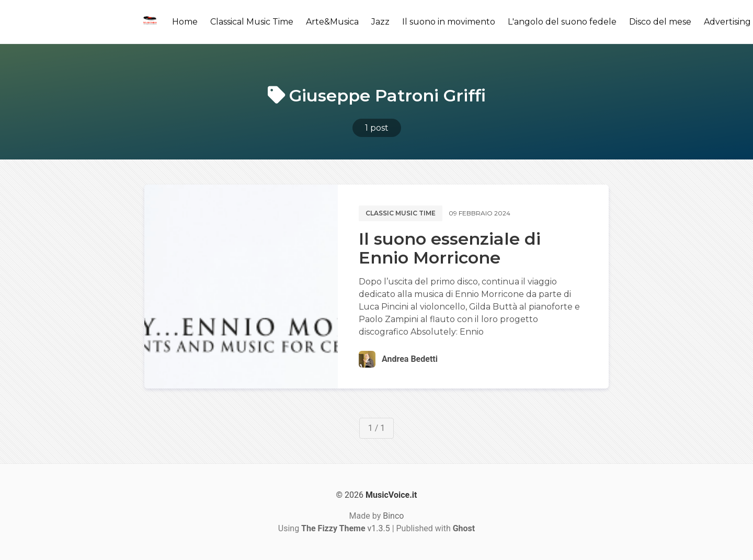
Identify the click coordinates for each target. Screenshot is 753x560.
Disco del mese (660, 22)
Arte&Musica (332, 22)
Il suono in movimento (449, 22)
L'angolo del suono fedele (562, 22)
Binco (393, 516)
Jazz (380, 22)
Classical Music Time (252, 22)
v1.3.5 (346, 528)
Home (185, 22)
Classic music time (401, 213)
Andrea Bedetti (410, 359)
